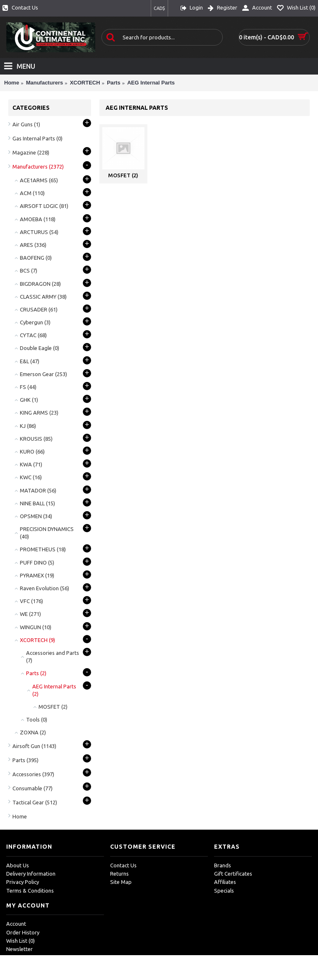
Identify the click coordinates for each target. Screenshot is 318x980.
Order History (23, 932)
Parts (114, 83)
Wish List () (20, 941)
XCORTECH (85, 83)
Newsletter (19, 949)
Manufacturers (45, 83)
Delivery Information (31, 874)
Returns (119, 874)
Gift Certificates (233, 874)
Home (12, 83)
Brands (223, 865)
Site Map (121, 882)
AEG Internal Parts (151, 83)
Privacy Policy (23, 882)
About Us (18, 865)
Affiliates (225, 882)
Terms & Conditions (30, 891)
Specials (224, 891)
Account (16, 924)
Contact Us (123, 865)
